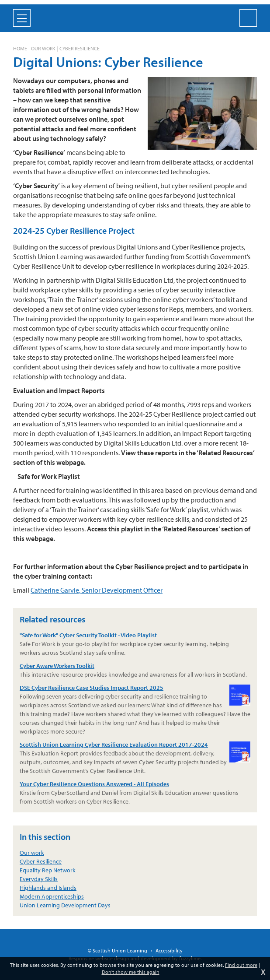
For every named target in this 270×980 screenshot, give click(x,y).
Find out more (241, 965)
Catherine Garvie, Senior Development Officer (97, 590)
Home (20, 48)
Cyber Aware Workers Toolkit (57, 666)
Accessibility (169, 950)
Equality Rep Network (48, 870)
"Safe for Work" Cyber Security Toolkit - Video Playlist (88, 635)
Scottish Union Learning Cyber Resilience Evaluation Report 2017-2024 (135, 745)
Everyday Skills (39, 879)
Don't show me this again (131, 972)
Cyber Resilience (80, 48)
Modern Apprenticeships (52, 896)
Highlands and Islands (48, 888)
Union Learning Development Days (65, 905)
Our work (43, 48)
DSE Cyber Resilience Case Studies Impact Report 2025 (135, 688)
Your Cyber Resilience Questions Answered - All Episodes (94, 784)
